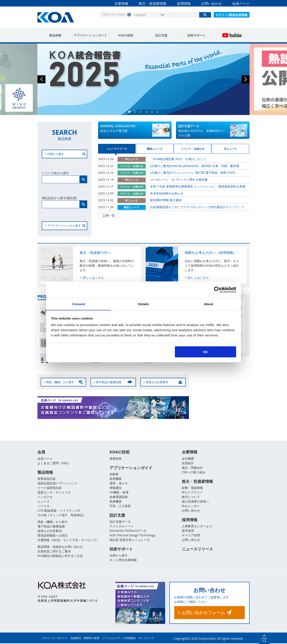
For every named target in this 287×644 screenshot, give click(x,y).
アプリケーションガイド (90, 35)
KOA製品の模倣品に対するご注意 (60, 556)
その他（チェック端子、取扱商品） (62, 515)
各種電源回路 (119, 497)
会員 (41, 452)
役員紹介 (188, 463)
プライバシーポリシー (55, 639)
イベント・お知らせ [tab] (193, 150)
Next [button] (246, 79)
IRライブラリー (192, 492)
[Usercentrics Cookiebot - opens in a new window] (217, 290)
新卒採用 (188, 531)
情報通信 (116, 488)
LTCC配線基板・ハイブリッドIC (59, 511)
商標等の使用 (91, 639)
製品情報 (55, 35)
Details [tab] (143, 304)
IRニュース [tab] (230, 150)
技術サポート (197, 35)
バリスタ (44, 506)
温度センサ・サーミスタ (54, 492)
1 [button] (131, 113)
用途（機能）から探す (53, 522)
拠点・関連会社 (192, 468)
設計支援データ (120, 522)
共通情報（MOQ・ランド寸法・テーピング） (68, 540)
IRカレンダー (191, 506)
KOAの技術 (126, 35)
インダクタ (45, 497)
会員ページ (241, 3)
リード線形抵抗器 (50, 488)
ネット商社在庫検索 (123, 560)
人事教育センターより (197, 526)
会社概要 (188, 458)
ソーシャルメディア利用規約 (119, 639)
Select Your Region (112, 14)
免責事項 (76, 639)
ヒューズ (44, 502)
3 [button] (142, 113)
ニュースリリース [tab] (117, 150)
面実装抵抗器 (47, 479)
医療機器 (116, 502)
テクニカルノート (122, 526)
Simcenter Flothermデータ (128, 531)
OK (206, 352)
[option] (143, 79)
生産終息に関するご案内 (54, 551)
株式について (191, 497)
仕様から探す (119, 556)
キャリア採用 (191, 536)
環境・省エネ (119, 483)
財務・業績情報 (192, 488)
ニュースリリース (197, 550)
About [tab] (208, 304)
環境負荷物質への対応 (53, 536)
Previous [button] (41, 79)
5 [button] (153, 113)
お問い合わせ (211, 3)
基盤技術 (116, 458)
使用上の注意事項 (50, 531)
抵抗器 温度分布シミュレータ (130, 540)
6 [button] (159, 113)
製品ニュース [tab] (155, 150)
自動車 (114, 474)
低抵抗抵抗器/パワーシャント (58, 483)
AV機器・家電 (119, 492)
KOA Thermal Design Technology (132, 536)
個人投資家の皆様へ (195, 502)
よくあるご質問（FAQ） (54, 463)
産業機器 (116, 479)
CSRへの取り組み (194, 472)
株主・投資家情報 (153, 3)
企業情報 (121, 3)
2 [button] (136, 113)
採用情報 (184, 3)
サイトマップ (146, 639)
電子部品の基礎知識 (51, 526)
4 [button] (147, 113)
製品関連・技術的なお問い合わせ (60, 547)
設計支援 (161, 35)
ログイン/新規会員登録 (232, 15)
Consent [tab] (79, 304)
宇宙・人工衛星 (120, 506)
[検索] (183, 15)
